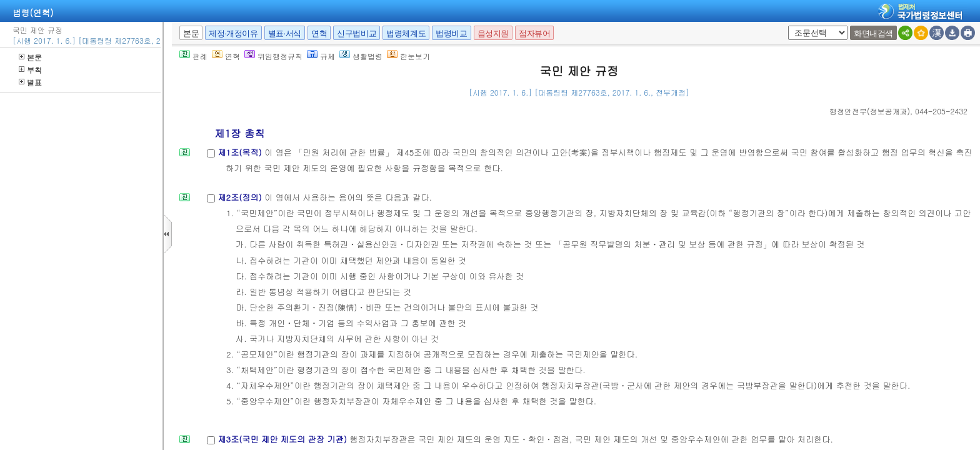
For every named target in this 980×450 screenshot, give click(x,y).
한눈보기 (408, 56)
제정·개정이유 (233, 33)
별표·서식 (285, 33)
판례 (193, 56)
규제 (321, 56)
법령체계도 (406, 33)
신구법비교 (357, 33)
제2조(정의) (241, 197)
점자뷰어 (534, 33)
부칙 (30, 70)
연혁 (319, 33)
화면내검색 (873, 33)
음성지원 (493, 33)
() (870, 111)
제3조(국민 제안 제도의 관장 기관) (283, 439)
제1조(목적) (241, 152)
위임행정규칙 (273, 56)
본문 (30, 57)
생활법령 (361, 56)
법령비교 (451, 33)
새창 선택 (786, 26)
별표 (30, 82)
